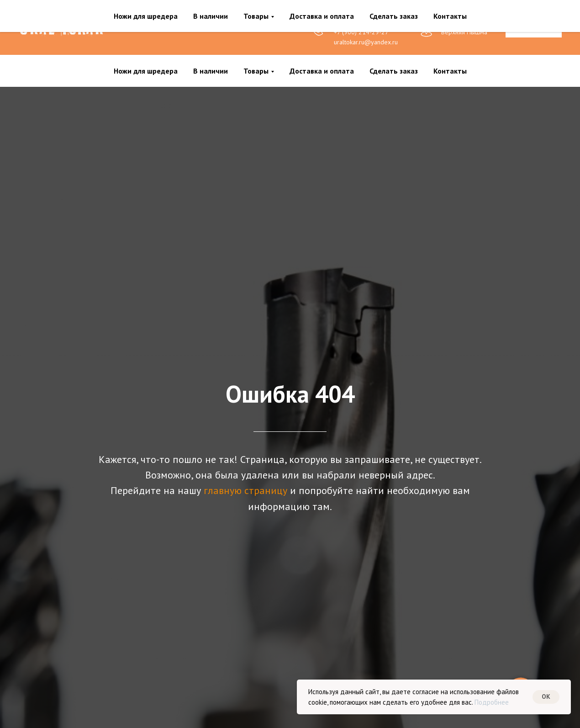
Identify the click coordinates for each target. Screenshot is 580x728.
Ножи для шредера (146, 71)
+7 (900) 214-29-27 (361, 32)
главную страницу (245, 490)
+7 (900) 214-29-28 (361, 22)
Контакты (450, 71)
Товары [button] (256, 71)
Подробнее (492, 702)
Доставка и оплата (322, 71)
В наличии (211, 71)
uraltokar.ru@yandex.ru (366, 42)
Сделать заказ (394, 71)
